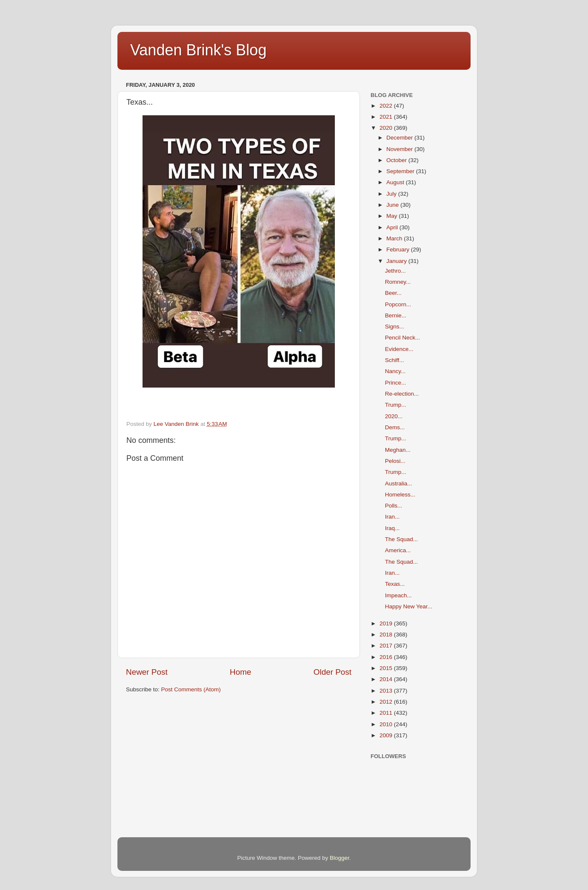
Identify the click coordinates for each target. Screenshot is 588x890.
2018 (387, 635)
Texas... (395, 584)
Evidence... (399, 349)
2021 (387, 117)
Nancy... (395, 371)
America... (398, 550)
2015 (387, 668)
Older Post (333, 672)
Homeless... (400, 495)
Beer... (393, 293)
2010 (387, 724)
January (397, 261)
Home (240, 672)
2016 (387, 657)
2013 (387, 691)
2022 (387, 106)
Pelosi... (395, 461)
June (393, 205)
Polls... (394, 506)
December (400, 138)
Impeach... (398, 595)
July (392, 194)
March (395, 238)
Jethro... (395, 271)
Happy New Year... (409, 606)
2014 (387, 679)
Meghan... (398, 450)
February (399, 250)
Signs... (395, 327)
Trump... (396, 405)
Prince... (396, 383)
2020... (394, 416)
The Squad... (401, 539)
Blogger (340, 858)
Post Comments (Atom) (191, 689)
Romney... (398, 282)
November (400, 149)
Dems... (395, 427)
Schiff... (395, 360)
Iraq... (392, 528)
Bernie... (396, 315)
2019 (387, 623)
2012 (387, 702)
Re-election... (402, 394)
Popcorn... (398, 304)
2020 (387, 128)
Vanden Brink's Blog (198, 50)
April (393, 227)
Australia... (399, 484)
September (401, 171)
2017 (387, 646)
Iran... (392, 517)
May (392, 216)
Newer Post (147, 672)
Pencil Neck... (403, 338)
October (397, 160)
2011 (387, 713)
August (396, 182)
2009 (387, 735)
